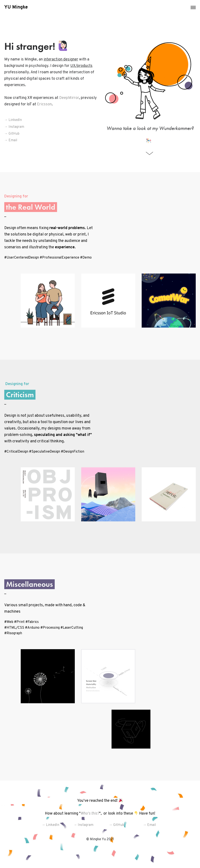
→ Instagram (14, 127)
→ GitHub (12, 134)
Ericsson (44, 104)
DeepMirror (69, 98)
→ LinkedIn (13, 120)
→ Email (11, 140)
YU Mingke (16, 7)
